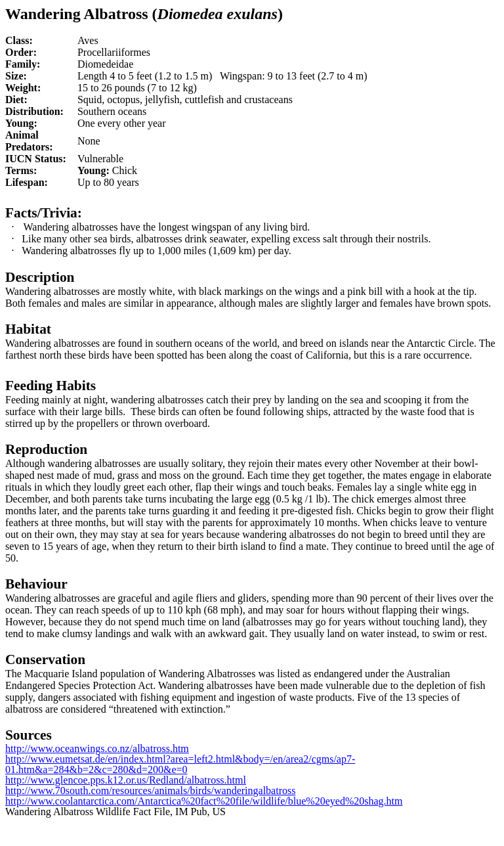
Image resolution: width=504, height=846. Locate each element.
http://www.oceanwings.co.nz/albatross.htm (97, 748)
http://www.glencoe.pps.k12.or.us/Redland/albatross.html (126, 780)
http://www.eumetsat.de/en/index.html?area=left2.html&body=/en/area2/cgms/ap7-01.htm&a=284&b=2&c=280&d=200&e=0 (180, 764)
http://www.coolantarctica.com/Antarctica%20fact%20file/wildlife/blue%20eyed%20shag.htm (204, 801)
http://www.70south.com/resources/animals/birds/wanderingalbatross (150, 790)
